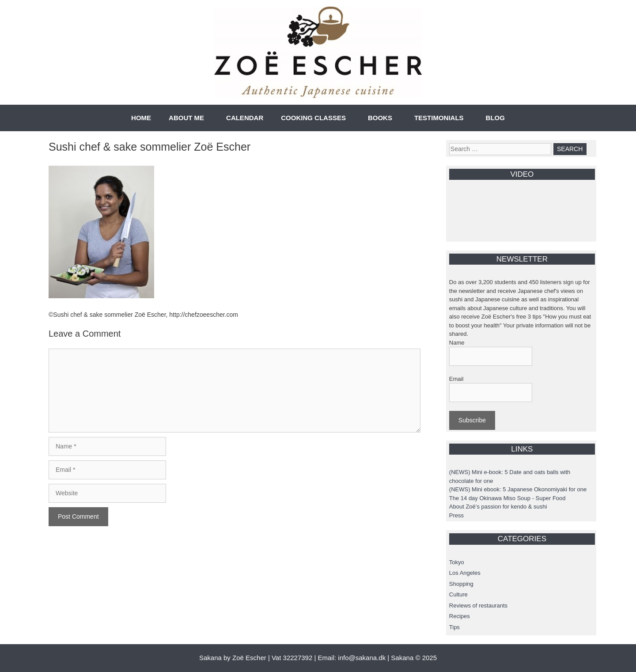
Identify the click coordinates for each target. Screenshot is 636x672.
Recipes (460, 616)
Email (456, 379)
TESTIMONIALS (439, 118)
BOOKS (380, 118)
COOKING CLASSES (313, 118)
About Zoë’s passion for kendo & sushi (498, 507)
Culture (458, 594)
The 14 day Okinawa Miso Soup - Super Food (507, 498)
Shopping (461, 584)
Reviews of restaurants (478, 606)
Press (456, 515)
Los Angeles (465, 573)
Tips (454, 627)
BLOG (495, 118)
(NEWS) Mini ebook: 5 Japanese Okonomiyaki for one (518, 489)
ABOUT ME (186, 118)
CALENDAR (245, 118)
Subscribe (472, 420)
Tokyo (457, 562)
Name (457, 343)
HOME (141, 118)
